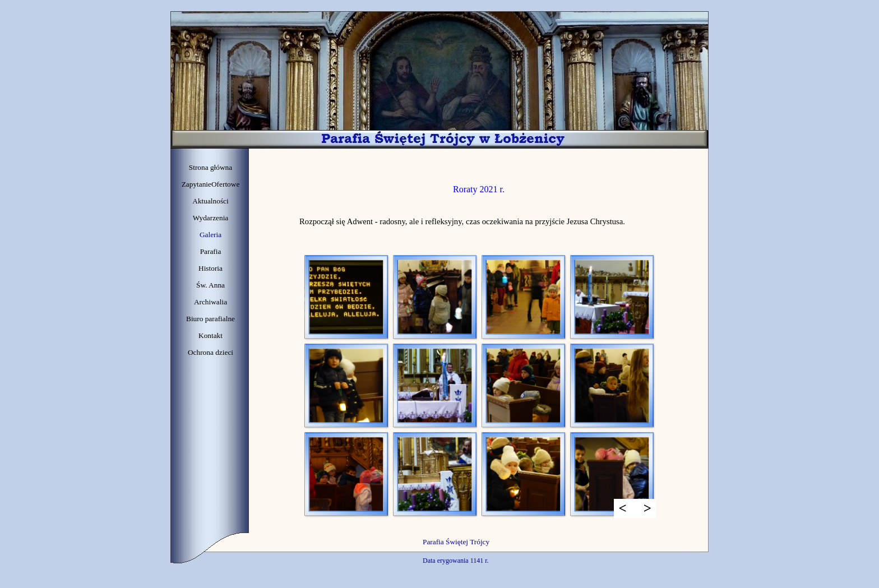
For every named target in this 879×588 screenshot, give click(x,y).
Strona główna (211, 167)
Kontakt (211, 335)
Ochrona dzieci (211, 352)
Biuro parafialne (211, 319)
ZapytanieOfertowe (211, 184)
